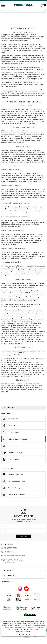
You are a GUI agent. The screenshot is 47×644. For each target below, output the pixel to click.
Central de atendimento (17, 495)
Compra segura (14, 426)
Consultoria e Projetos (16, 453)
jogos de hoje (14, 364)
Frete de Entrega (14, 488)
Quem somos (13, 419)
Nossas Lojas (13, 446)
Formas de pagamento (17, 481)
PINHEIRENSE (36, 39)
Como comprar (14, 432)
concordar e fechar (23, 634)
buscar (44, 11)
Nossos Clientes (14, 459)
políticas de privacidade (34, 79)
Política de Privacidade (23, 631)
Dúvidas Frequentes (15, 474)
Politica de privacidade (18, 439)
